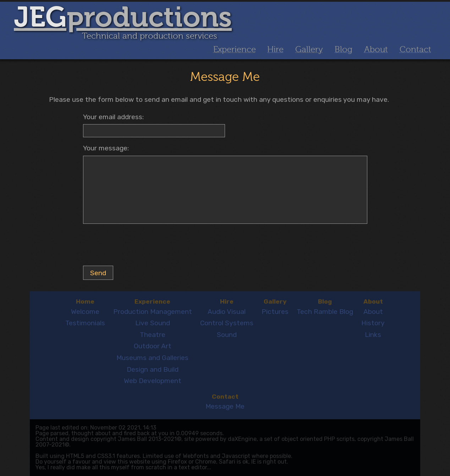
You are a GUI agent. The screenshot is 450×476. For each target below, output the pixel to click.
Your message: (106, 148)
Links (373, 335)
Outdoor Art (153, 346)
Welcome (85, 312)
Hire (275, 49)
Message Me (225, 406)
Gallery (309, 49)
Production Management (153, 312)
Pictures (275, 312)
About (376, 49)
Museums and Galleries (152, 358)
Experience (235, 49)
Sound (227, 335)
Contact (415, 49)
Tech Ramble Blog (325, 312)
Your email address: (113, 117)
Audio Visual (227, 312)
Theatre (153, 335)
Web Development (153, 381)
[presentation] (137, 246)
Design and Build (153, 369)
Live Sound (153, 323)
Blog (344, 49)
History (373, 323)
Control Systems (227, 323)
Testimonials (85, 323)
